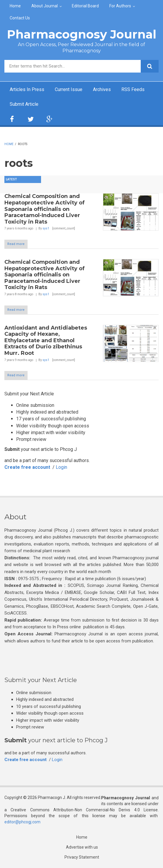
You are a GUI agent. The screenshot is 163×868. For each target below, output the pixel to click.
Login (61, 467)
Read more (16, 244)
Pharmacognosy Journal (82, 34)
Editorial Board (85, 6)
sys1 (46, 228)
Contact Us (20, 18)
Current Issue (69, 89)
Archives (102, 89)
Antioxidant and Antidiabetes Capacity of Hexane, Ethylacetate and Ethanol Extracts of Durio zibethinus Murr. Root (46, 340)
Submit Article (24, 104)
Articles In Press (27, 89)
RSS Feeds (133, 89)
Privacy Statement (82, 857)
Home (15, 6)
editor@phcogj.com (22, 822)
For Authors (120, 6)
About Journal (45, 6)
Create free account (27, 467)
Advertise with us (82, 847)
